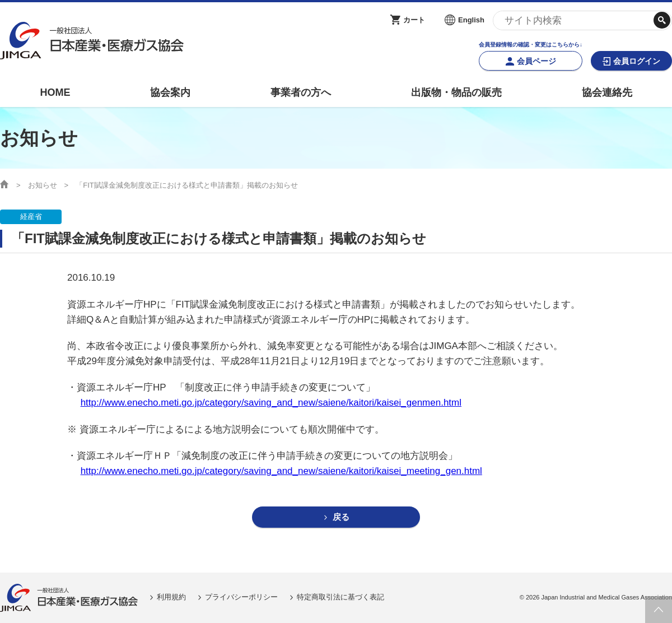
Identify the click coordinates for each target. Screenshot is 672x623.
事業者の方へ (301, 92)
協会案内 (170, 92)
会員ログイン (637, 61)
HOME (55, 92)
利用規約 (171, 598)
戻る (341, 517)
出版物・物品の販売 (456, 92)
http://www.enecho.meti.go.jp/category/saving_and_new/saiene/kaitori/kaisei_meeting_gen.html (281, 471)
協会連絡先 (607, 92)
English (471, 20)
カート (414, 20)
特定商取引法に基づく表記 (340, 598)
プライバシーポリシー (241, 598)
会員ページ (536, 61)
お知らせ (43, 185)
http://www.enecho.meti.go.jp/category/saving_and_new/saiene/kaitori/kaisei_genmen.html (271, 403)
